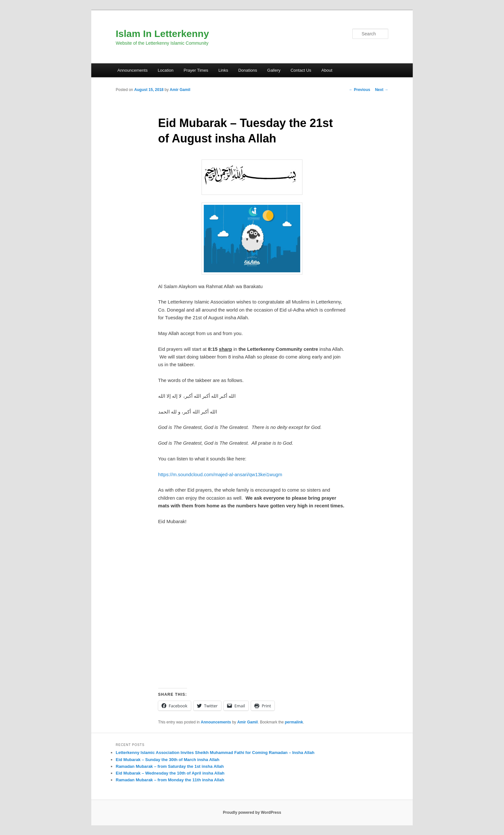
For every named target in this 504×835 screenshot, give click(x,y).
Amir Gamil (180, 90)
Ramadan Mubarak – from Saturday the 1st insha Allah (170, 766)
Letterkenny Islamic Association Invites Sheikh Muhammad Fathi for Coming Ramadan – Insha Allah (215, 753)
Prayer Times (196, 70)
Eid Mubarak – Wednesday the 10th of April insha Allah (170, 773)
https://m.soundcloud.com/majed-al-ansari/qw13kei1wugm (220, 474)
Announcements (132, 70)
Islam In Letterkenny (162, 34)
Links (223, 70)
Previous (360, 90)
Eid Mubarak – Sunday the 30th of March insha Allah (167, 760)
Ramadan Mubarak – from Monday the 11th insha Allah (170, 780)
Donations (248, 70)
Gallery (274, 70)
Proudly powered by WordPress (252, 812)
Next (382, 90)
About (327, 70)
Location (166, 70)
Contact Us (301, 70)
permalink (294, 722)
